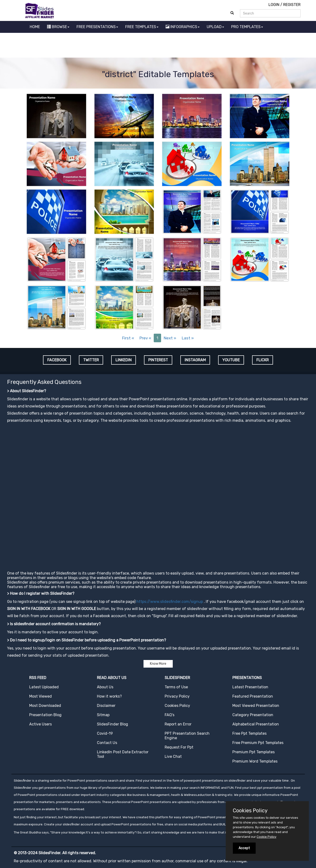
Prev (145, 338)
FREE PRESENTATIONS (97, 27)
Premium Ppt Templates (254, 752)
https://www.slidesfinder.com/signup (170, 602)
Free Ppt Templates (249, 733)
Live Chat (173, 756)
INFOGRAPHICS (183, 27)
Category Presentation (253, 715)
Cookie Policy (266, 837)
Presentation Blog (45, 715)
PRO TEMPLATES (247, 27)
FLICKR (263, 360)
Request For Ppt (179, 747)
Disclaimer (106, 706)
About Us (105, 687)
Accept (244, 848)
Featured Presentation (253, 696)
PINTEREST (158, 360)
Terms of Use (176, 687)
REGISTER (292, 5)
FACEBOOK (57, 360)
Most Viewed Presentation (256, 706)
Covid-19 (105, 733)
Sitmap (103, 715)
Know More (158, 664)
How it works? (109, 696)
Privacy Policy (177, 696)
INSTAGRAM (195, 360)
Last (188, 338)
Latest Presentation (250, 687)
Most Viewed (41, 696)
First (128, 338)
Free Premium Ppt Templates (258, 743)
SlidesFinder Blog (113, 724)
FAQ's (170, 715)
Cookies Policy (177, 706)
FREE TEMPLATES (142, 27)
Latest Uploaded (44, 687)
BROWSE (58, 27)
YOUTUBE (231, 360)
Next (170, 338)
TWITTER (91, 360)
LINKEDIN (124, 360)
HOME (35, 27)
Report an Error (178, 724)
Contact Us (107, 743)
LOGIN (274, 5)
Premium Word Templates (255, 761)
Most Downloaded (45, 706)
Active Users (41, 724)
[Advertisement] (158, 46)
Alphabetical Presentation (256, 724)
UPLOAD (215, 27)
